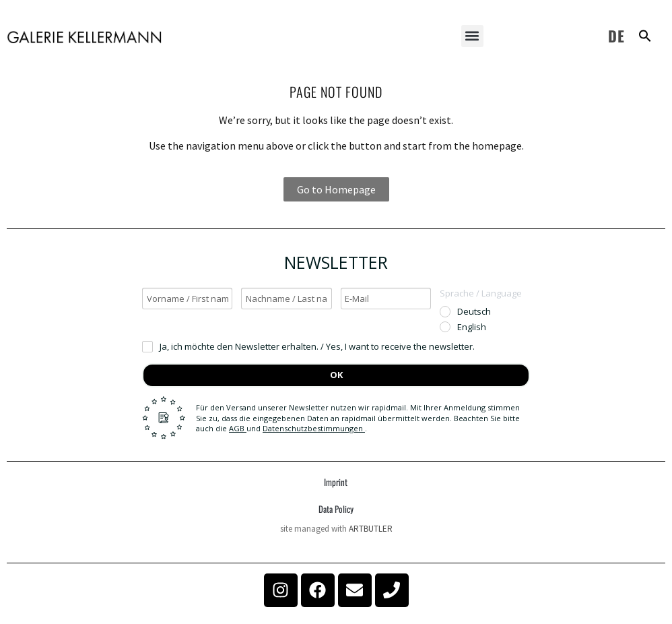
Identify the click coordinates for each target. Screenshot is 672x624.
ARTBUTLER (371, 529)
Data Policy (336, 509)
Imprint (336, 482)
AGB (238, 428)
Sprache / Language (481, 293)
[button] (472, 36)
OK (336, 375)
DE (616, 36)
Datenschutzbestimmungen (314, 428)
